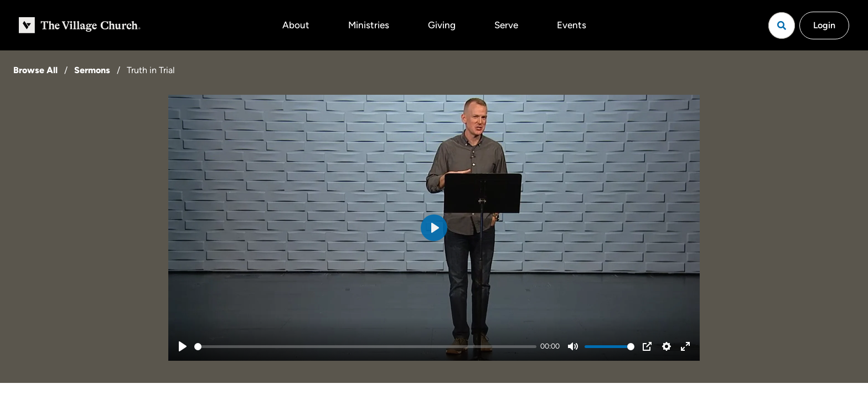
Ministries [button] (369, 25)
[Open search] (782, 25)
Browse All (35, 70)
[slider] (365, 347)
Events (572, 25)
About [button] (296, 25)
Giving (442, 25)
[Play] (183, 346)
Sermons (92, 70)
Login (824, 25)
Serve (506, 25)
